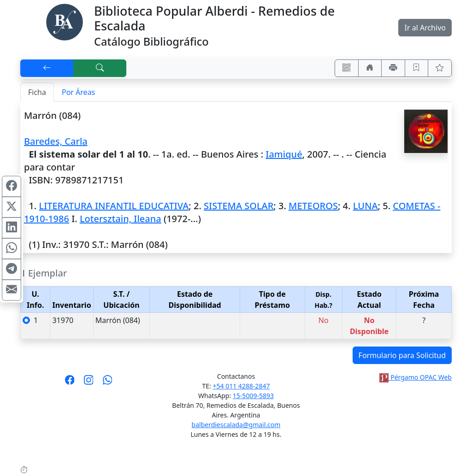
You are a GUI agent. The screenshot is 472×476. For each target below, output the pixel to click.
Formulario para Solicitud (402, 355)
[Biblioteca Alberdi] (65, 21)
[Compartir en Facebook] (12, 186)
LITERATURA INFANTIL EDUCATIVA (114, 206)
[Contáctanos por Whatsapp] (108, 383)
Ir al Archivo (425, 28)
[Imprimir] (393, 68)
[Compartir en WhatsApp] (12, 248)
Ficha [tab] (37, 92)
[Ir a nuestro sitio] (370, 68)
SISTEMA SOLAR (239, 206)
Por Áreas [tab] (78, 92)
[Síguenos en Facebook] (70, 383)
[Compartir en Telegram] (12, 269)
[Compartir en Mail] (12, 290)
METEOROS (313, 206)
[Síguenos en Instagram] (89, 383)
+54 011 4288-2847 (242, 386)
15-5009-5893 (253, 396)
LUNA (366, 206)
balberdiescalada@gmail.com (236, 425)
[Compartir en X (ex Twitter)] (12, 207)
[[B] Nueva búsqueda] (100, 68)
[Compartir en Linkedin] (12, 228)
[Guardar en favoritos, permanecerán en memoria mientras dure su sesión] (417, 68)
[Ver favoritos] (440, 68)
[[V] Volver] (47, 68)
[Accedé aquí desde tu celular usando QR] (347, 68)
